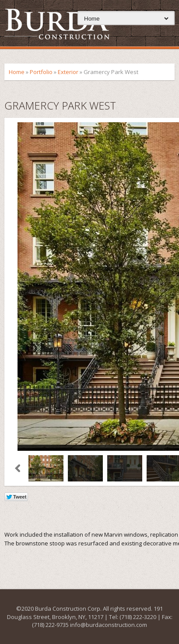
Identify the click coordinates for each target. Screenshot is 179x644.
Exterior (68, 72)
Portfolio (41, 72)
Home (17, 72)
